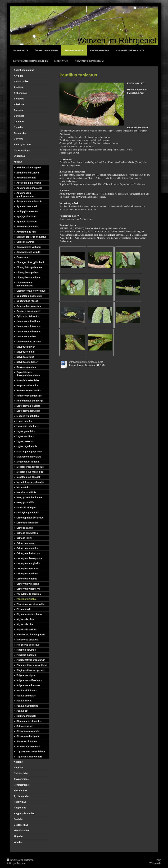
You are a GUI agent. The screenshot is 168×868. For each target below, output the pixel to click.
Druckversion (16, 860)
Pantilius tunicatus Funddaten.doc (86, 362)
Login (158, 860)
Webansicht (155, 863)
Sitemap (30, 860)
